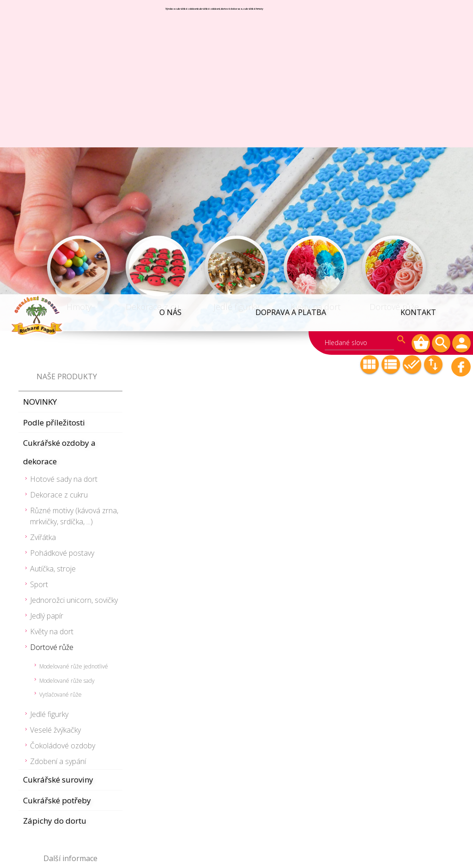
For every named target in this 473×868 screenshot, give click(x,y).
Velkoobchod (47, 610)
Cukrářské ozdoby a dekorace (59, 158)
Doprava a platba (292, 18)
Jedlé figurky (49, 420)
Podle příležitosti (54, 128)
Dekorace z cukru (59, 200)
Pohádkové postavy (62, 259)
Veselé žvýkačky (55, 436)
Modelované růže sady (67, 386)
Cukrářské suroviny (58, 485)
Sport (39, 290)
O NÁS (172, 18)
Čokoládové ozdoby (63, 451)
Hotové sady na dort (64, 185)
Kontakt (419, 18)
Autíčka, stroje (53, 274)
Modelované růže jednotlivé (74, 372)
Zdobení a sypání (58, 467)
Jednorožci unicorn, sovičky (74, 306)
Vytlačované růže (61, 400)
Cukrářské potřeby (57, 506)
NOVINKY (40, 107)
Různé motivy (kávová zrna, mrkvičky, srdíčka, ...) (74, 222)
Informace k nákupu (60, 630)
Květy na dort (52, 337)
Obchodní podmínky (61, 589)
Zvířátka (43, 243)
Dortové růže (52, 353)
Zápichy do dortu (55, 526)
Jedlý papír (47, 322)
